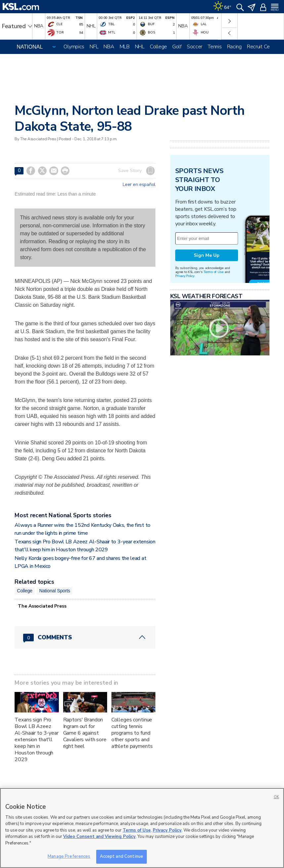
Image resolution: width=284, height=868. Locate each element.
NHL (140, 47)
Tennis (215, 47)
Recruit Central (263, 47)
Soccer (195, 47)
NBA (109, 47)
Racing (234, 47)
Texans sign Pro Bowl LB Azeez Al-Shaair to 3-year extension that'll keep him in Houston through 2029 (36, 740)
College (158, 47)
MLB (125, 47)
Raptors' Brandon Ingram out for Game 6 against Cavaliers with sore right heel (85, 733)
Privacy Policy (185, 276)
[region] (142, 828)
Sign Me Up (207, 255)
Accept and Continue (122, 856)
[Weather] (222, 7)
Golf (177, 47)
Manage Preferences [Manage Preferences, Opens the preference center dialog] (69, 856)
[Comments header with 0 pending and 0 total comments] (85, 637)
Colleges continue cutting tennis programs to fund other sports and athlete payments (132, 733)
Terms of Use (213, 272)
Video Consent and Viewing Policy (99, 837)
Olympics (74, 47)
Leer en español (139, 185)
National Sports (55, 591)
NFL (94, 47)
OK (276, 797)
